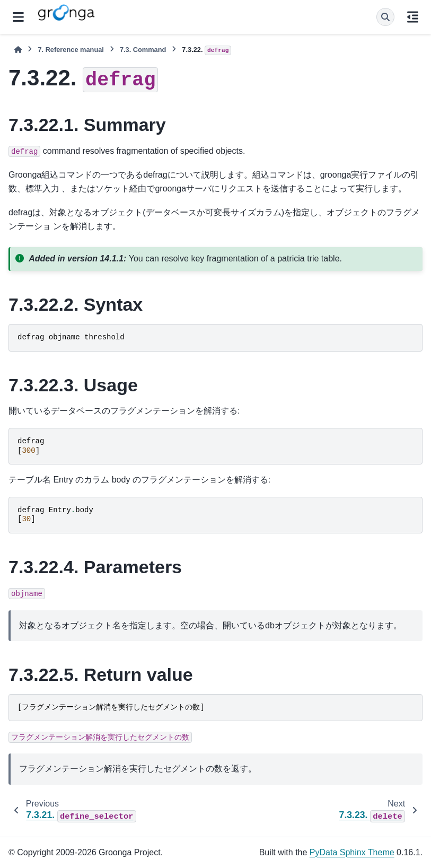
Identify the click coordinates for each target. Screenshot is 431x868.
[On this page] (413, 17)
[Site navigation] (18, 17)
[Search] (385, 17)
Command (143, 50)
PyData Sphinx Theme (352, 852)
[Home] (18, 50)
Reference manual (71, 50)
